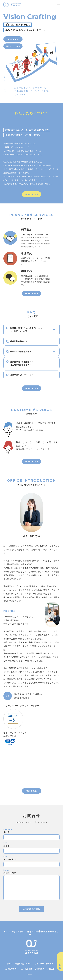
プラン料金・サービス (44, 964)
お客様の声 (40, 969)
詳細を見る (31, 791)
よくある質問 (27, 969)
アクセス (30, 974)
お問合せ (51, 969)
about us (13, 39)
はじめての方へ (12, 969)
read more (32, 194)
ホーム (10, 964)
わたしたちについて (24, 964)
